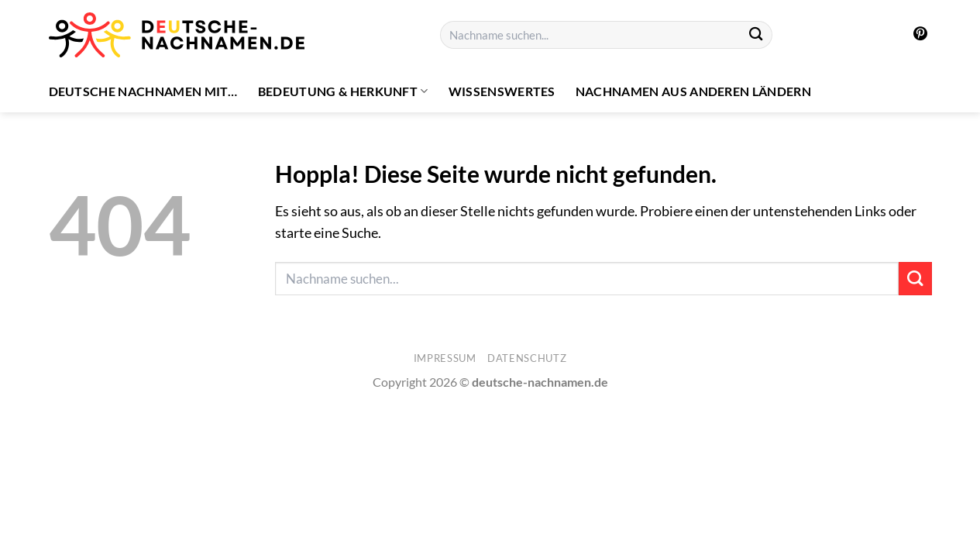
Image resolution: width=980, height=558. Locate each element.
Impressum (445, 358)
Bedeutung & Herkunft (343, 91)
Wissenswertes (502, 91)
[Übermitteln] (756, 35)
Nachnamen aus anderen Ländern (693, 91)
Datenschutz (527, 358)
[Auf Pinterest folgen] (920, 35)
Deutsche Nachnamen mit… (143, 91)
